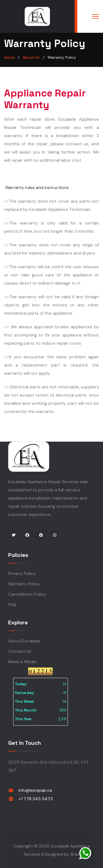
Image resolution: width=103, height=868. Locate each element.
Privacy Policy (22, 573)
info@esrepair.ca (35, 790)
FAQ (12, 605)
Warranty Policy (24, 584)
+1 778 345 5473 (36, 799)
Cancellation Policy (27, 594)
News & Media (22, 662)
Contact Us (20, 651)
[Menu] (95, 16)
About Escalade (24, 641)
